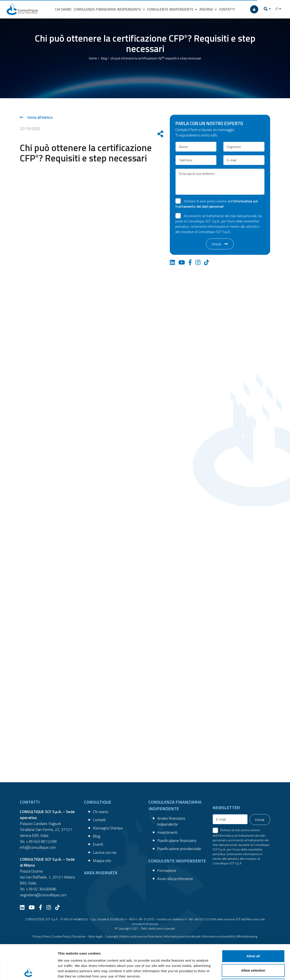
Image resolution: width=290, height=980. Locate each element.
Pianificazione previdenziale (179, 849)
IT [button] (277, 9)
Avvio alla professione (175, 879)
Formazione (167, 870)
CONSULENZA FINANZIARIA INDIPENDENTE (109, 9)
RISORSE (208, 9)
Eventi (98, 844)
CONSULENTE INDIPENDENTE (172, 9)
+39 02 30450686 (41, 889)
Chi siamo (101, 812)
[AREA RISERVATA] (254, 9)
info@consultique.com (38, 847)
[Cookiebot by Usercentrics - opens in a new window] (29, 952)
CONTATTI (227, 9)
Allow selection (253, 917)
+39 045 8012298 (41, 841)
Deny (253, 931)
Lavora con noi (105, 852)
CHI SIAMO (63, 9)
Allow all (253, 903)
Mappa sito (102, 861)
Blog (96, 836)
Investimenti (167, 832)
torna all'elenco (36, 117)
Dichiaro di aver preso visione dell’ (216, 204)
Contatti (99, 820)
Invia (216, 244)
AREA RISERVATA (101, 873)
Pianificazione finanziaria (177, 840)
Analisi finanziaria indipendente (171, 821)
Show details (231, 952)
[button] (267, 9)
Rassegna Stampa (108, 828)
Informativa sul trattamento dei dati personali (216, 204)
